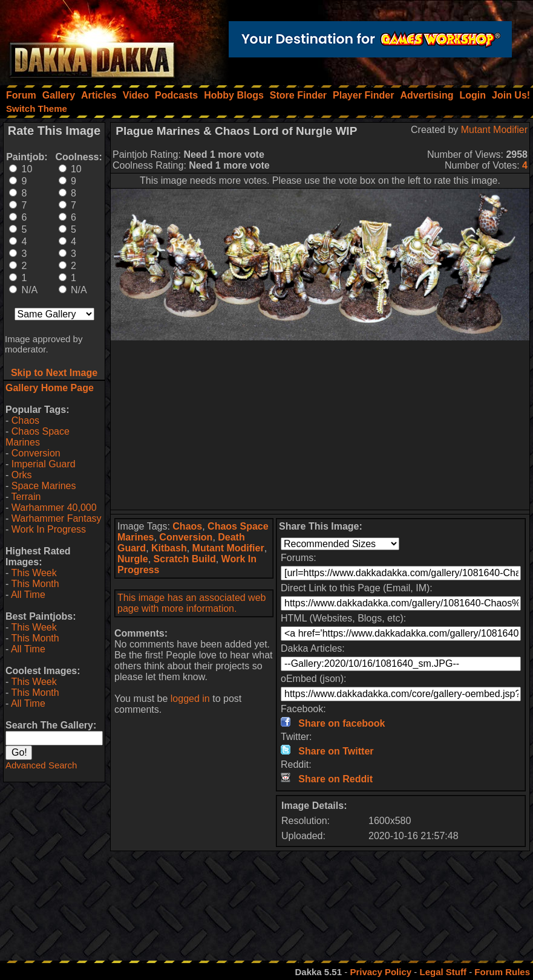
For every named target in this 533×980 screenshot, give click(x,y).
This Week (34, 573)
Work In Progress (49, 529)
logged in (190, 699)
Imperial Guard (44, 464)
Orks (22, 475)
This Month (35, 584)
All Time (28, 595)
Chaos (25, 420)
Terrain (26, 497)
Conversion (36, 453)
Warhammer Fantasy (57, 518)
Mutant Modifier (494, 130)
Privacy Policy (381, 972)
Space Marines (44, 486)
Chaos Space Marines (38, 437)
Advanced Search (41, 765)
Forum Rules (502, 972)
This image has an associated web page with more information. (191, 603)
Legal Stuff (443, 972)
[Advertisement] (320, 425)
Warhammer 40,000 (54, 508)
